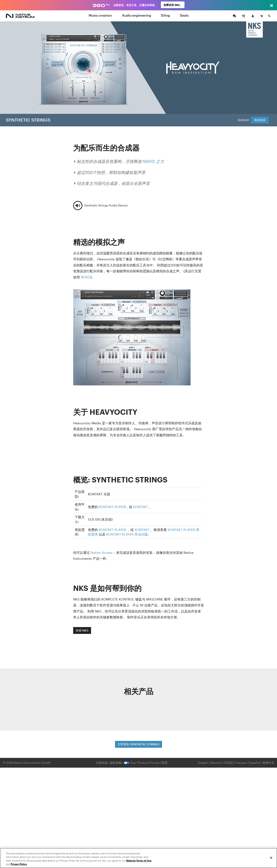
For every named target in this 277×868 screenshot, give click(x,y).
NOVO (86, 277)
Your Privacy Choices (142, 763)
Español (255, 763)
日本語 (229, 763)
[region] (138, 858)
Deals (184, 15)
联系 (165, 763)
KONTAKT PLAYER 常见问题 (127, 534)
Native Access (102, 553)
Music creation (100, 15)
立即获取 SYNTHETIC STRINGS (138, 744)
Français (241, 763)
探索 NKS (82, 630)
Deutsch (216, 763)
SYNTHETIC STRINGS (28, 120)
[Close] (271, 858)
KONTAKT (140, 507)
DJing (165, 15)
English (203, 763)
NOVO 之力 (153, 161)
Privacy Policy (19, 864)
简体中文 (268, 763)
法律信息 (102, 763)
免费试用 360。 (173, 5)
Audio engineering (136, 15)
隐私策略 (116, 763)
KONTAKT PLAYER (112, 507)
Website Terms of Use (139, 861)
